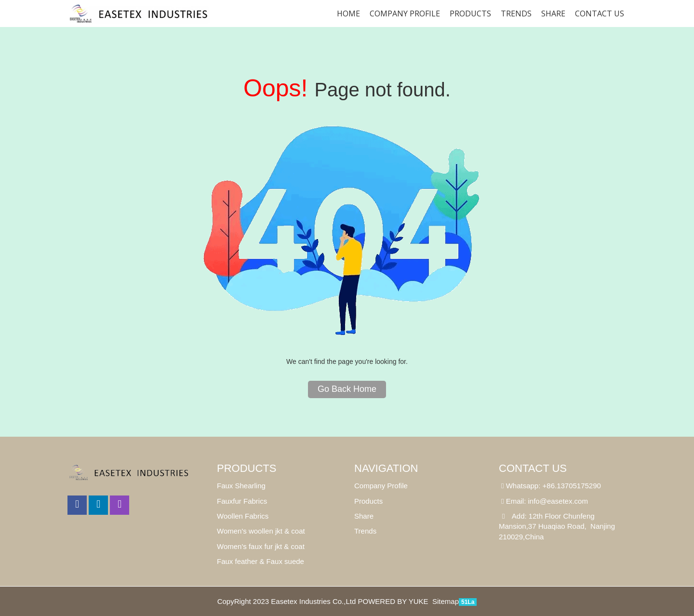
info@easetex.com (558, 501)
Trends (516, 13)
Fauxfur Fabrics (242, 501)
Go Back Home (347, 389)
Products (470, 13)
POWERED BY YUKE (394, 601)
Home (348, 13)
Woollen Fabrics (243, 516)
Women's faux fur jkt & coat (261, 546)
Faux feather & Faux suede (260, 561)
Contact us (600, 13)
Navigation (386, 468)
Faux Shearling (241, 486)
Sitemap (446, 601)
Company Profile (405, 13)
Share (364, 516)
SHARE (553, 13)
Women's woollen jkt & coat (261, 531)
